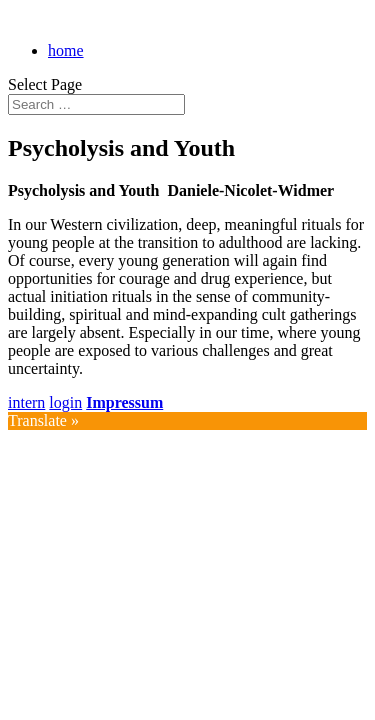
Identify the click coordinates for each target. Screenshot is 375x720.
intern (26, 402)
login (65, 402)
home (66, 50)
